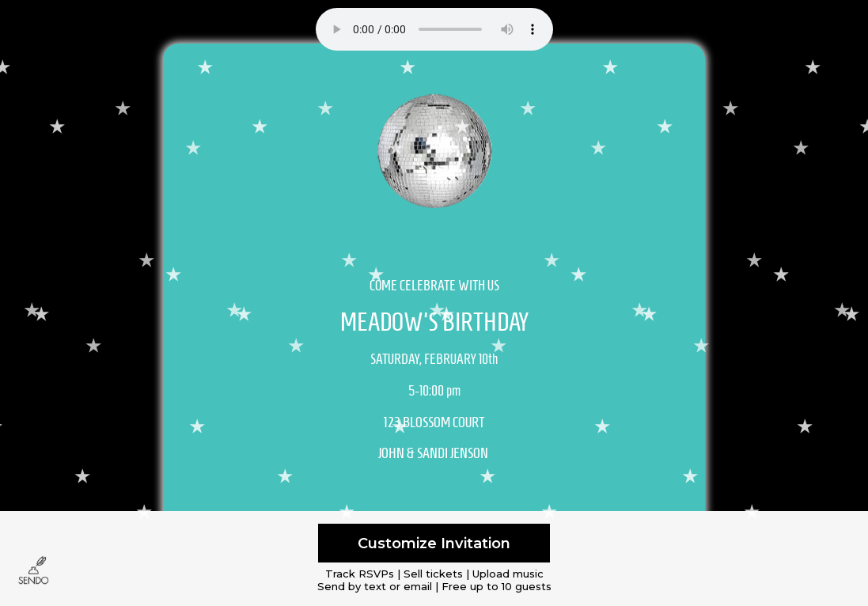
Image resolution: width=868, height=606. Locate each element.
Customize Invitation (434, 543)
